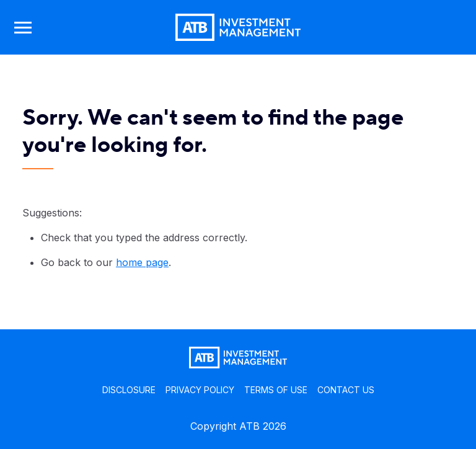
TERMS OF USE (276, 390)
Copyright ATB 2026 (238, 426)
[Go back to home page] (238, 27)
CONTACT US (346, 390)
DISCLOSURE (129, 390)
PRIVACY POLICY (200, 390)
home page (142, 262)
